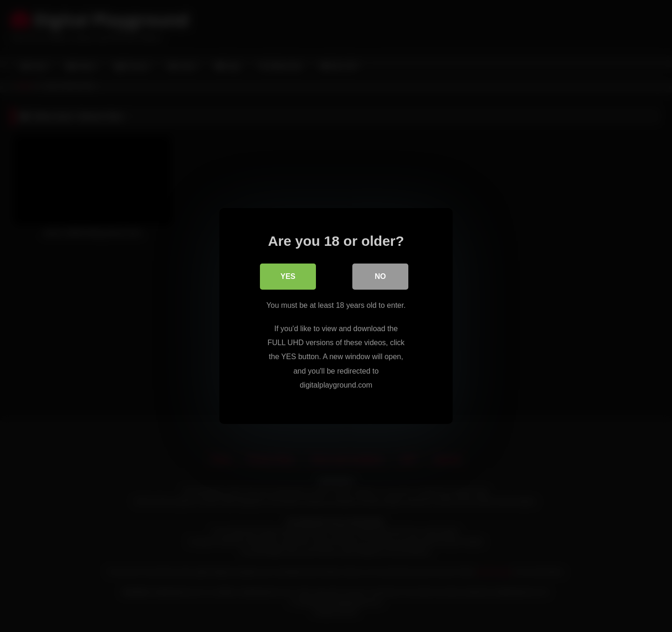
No (380, 276)
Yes (288, 276)
